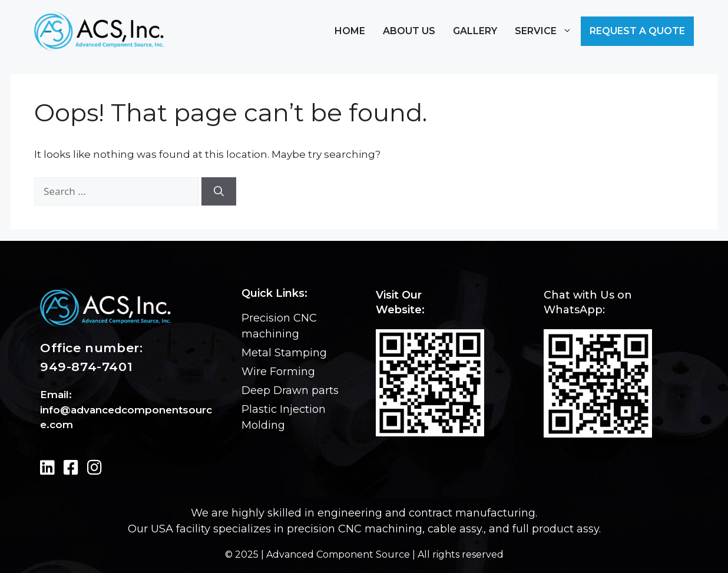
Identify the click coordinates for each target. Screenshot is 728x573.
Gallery (475, 31)
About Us (409, 31)
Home (350, 31)
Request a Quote (637, 31)
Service (543, 31)
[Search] (219, 191)
